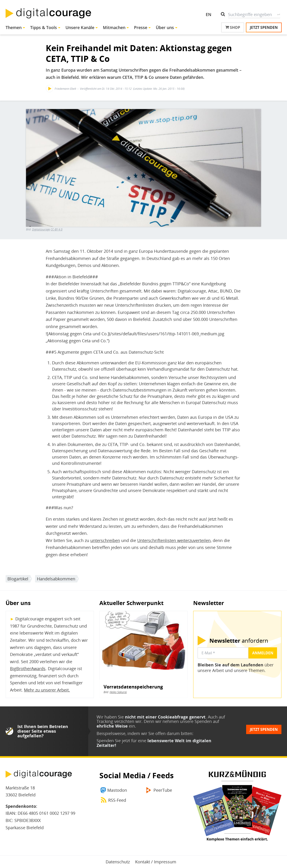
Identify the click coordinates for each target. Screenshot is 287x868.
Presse (141, 27)
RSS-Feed (117, 800)
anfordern (239, 641)
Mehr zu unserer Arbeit (46, 690)
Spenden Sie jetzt (113, 741)
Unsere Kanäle (80, 27)
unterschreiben (105, 540)
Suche (279, 14)
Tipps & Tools (44, 27)
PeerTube (163, 790)
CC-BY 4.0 (57, 229)
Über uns (165, 27)
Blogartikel (18, 579)
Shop (233, 27)
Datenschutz (118, 862)
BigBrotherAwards (28, 668)
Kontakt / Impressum (156, 862)
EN (209, 14)
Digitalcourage (41, 229)
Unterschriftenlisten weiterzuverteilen (174, 540)
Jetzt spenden (264, 27)
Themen (14, 27)
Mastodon (117, 790)
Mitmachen (114, 27)
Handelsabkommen (56, 579)
